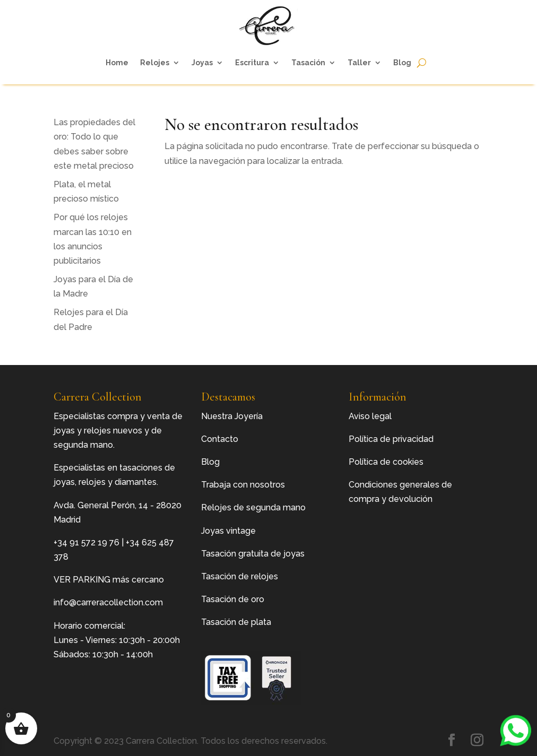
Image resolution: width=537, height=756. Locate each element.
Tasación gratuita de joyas (253, 554)
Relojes (155, 63)
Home (117, 63)
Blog (402, 63)
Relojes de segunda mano (253, 507)
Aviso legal (370, 416)
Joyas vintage (228, 531)
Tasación (308, 63)
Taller (359, 63)
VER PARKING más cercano (109, 580)
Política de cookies (386, 462)
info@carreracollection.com (108, 602)
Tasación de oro (233, 599)
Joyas (202, 63)
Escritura (252, 63)
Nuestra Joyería (232, 416)
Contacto (220, 439)
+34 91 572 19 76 (86, 542)
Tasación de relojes (240, 576)
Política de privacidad (391, 439)
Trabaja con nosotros (243, 485)
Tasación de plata (236, 622)
